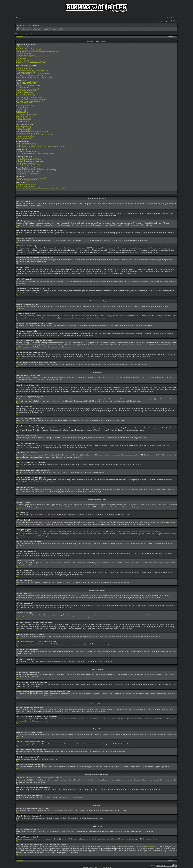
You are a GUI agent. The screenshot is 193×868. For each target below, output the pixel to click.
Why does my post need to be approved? (30, 101)
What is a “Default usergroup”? (26, 137)
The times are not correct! (25, 69)
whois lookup (151, 847)
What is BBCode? (22, 108)
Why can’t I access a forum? (25, 92)
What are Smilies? (22, 111)
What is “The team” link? (24, 138)
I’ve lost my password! (23, 53)
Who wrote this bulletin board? (26, 185)
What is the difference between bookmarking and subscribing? (36, 170)
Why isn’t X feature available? (26, 186)
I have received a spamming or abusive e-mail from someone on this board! (41, 147)
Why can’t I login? (22, 47)
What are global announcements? (27, 115)
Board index (20, 37)
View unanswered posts (23, 34)
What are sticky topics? (24, 118)
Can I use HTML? (22, 109)
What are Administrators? (24, 126)
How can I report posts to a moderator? (29, 98)
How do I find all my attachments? (27, 180)
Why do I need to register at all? (27, 48)
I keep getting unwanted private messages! (30, 145)
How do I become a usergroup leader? (29, 133)
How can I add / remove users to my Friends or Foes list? (35, 153)
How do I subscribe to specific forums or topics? (32, 171)
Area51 (123, 839)
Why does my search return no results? (29, 160)
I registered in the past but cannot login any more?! (33, 57)
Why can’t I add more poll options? (27, 89)
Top (17, 208)
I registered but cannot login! (25, 55)
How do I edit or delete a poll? (26, 91)
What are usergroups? (23, 130)
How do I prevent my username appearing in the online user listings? (39, 52)
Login (18, 18)
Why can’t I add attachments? (26, 94)
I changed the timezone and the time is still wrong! (32, 70)
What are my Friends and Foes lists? (28, 151)
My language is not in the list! (26, 72)
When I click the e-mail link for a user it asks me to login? (35, 77)
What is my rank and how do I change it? (29, 76)
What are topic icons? (23, 121)
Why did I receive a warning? (26, 96)
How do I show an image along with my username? (33, 74)
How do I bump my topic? (24, 103)
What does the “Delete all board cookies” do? (31, 62)
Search (174, 18)
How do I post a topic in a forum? (27, 82)
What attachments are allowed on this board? (31, 178)
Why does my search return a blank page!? (30, 161)
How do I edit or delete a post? (26, 84)
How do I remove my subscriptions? (28, 173)
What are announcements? (25, 116)
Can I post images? (22, 113)
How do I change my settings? (26, 67)
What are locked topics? (24, 120)
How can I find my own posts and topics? (29, 165)
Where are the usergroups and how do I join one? (32, 131)
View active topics (36, 34)
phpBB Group (70, 831)
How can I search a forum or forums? (28, 158)
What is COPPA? (22, 59)
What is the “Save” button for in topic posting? (31, 99)
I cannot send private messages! (27, 143)
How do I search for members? (26, 163)
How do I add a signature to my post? (28, 86)
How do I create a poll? (24, 87)
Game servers (28, 29)
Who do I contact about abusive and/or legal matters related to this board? (40, 188)
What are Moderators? (23, 128)
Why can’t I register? (23, 60)
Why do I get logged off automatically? (29, 50)
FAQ (167, 18)
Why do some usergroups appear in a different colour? (34, 135)
